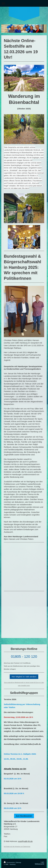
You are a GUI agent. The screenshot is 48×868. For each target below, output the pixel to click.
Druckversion (9, 862)
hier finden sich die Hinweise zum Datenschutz (17, 847)
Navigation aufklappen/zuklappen (24, 3)
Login (42, 862)
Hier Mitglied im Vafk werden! (24, 677)
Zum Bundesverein (24, 816)
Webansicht (39, 864)
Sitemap (18, 862)
